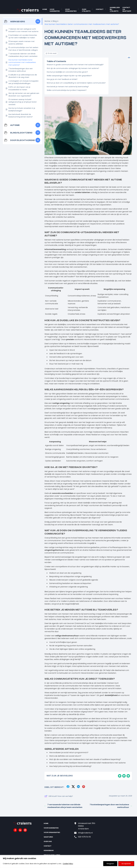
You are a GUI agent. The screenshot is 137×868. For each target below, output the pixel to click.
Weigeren (110, 864)
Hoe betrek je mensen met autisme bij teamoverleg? (68, 87)
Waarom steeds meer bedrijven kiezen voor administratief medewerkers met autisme (87, 763)
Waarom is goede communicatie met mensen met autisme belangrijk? (75, 65)
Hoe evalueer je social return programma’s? (69, 752)
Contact (100, 9)
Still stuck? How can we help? (59, 796)
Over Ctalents (86, 10)
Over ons (48, 841)
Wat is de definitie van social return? (65, 756)
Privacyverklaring (52, 855)
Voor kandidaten (55, 10)
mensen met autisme (71, 614)
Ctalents (48, 738)
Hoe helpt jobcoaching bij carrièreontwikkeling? (70, 766)
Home (45, 9)
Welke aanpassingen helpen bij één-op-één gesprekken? (69, 76)
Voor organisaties (71, 10)
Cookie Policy (68, 864)
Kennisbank (49, 850)
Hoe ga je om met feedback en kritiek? (62, 79)
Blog (55, 21)
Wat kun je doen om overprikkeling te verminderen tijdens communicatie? (76, 83)
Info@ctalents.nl (85, 833)
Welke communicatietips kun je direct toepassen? (67, 90)
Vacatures (48, 837)
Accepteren (126, 864)
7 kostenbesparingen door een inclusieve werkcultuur (111, 806)
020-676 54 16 (84, 837)
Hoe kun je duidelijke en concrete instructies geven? (67, 72)
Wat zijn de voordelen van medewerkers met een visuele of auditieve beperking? (85, 759)
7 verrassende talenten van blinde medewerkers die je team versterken (63, 806)
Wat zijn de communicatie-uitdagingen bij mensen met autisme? (73, 68)
